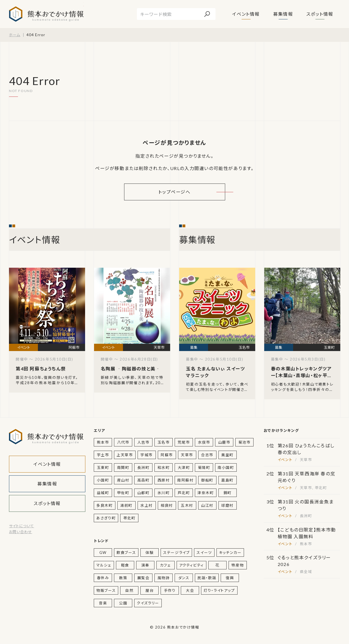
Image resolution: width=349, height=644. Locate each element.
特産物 (238, 565)
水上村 (147, 505)
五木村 (187, 505)
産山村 (123, 480)
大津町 (184, 467)
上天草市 (125, 455)
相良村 (167, 505)
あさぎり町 (106, 518)
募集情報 (283, 14)
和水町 (164, 467)
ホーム (15, 35)
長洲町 (143, 467)
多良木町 (104, 505)
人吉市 (143, 442)
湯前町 (126, 505)
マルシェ (104, 565)
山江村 (207, 505)
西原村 (164, 480)
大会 (190, 590)
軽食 (125, 565)
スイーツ (204, 553)
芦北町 (184, 493)
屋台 (150, 590)
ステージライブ (176, 553)
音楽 (103, 603)
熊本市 (103, 442)
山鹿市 (224, 442)
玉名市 (164, 442)
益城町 (103, 493)
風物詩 (164, 578)
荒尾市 (184, 442)
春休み (103, 578)
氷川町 (164, 493)
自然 (129, 590)
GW (103, 553)
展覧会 (143, 578)
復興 (230, 578)
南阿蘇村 (185, 480)
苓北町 (129, 518)
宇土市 (103, 455)
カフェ (166, 565)
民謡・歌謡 (207, 578)
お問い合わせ (20, 532)
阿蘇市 (167, 455)
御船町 (207, 480)
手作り (170, 590)
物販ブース (106, 590)
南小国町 (226, 467)
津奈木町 (206, 493)
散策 (123, 578)
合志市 (207, 455)
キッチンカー (230, 553)
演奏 (145, 565)
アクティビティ (191, 565)
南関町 (123, 467)
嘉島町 (227, 480)
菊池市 (245, 442)
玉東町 (103, 467)
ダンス (184, 578)
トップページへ (174, 192)
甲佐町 (123, 493)
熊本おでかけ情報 (46, 14)
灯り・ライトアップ (219, 590)
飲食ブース (126, 553)
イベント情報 (246, 14)
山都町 (143, 493)
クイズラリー (148, 603)
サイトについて (21, 526)
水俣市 (204, 442)
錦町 (228, 493)
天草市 (187, 455)
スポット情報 (320, 14)
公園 (123, 603)
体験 (150, 553)
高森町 (143, 480)
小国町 (103, 480)
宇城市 (147, 455)
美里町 (227, 455)
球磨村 (227, 505)
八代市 (123, 442)
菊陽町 (204, 467)
